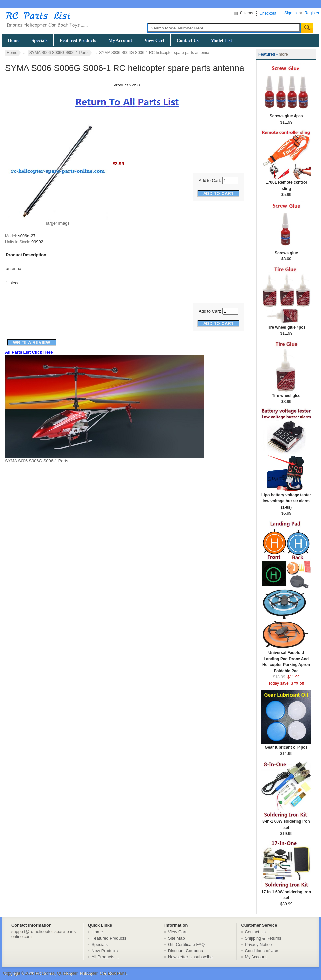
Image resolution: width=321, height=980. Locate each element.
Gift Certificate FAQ (186, 944)
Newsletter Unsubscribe (190, 957)
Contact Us (188, 41)
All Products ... (105, 957)
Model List (221, 41)
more (283, 54)
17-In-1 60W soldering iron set (286, 893)
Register (312, 13)
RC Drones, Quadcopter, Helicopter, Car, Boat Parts (81, 973)
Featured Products (78, 41)
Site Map (177, 938)
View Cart (154, 41)
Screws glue (286, 251)
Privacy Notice (258, 944)
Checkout (268, 13)
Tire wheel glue (286, 394)
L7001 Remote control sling (286, 183)
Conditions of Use (262, 951)
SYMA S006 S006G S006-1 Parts (59, 53)
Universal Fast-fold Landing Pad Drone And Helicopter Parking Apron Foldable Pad (286, 660)
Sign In (290, 13)
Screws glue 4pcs (286, 114)
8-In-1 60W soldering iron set (286, 822)
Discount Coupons (185, 951)
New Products (105, 951)
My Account (120, 41)
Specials (39, 41)
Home (13, 41)
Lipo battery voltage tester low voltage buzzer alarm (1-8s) (286, 499)
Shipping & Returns (263, 938)
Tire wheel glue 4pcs (286, 325)
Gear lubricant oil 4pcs (286, 745)
